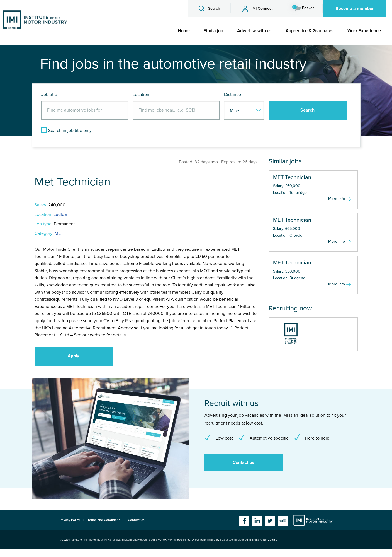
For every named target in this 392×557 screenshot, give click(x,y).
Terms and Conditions (104, 520)
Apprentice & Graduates (310, 31)
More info (337, 199)
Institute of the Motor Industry (313, 520)
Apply (73, 356)
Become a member (355, 9)
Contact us (243, 462)
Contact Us (136, 520)
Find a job (213, 31)
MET (59, 233)
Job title (49, 95)
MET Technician (292, 177)
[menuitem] (184, 31)
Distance (232, 95)
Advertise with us (254, 31)
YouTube (283, 521)
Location (141, 95)
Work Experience (364, 31)
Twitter (270, 521)
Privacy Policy (70, 520)
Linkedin (257, 521)
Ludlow (61, 214)
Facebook (244, 521)
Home (184, 31)
